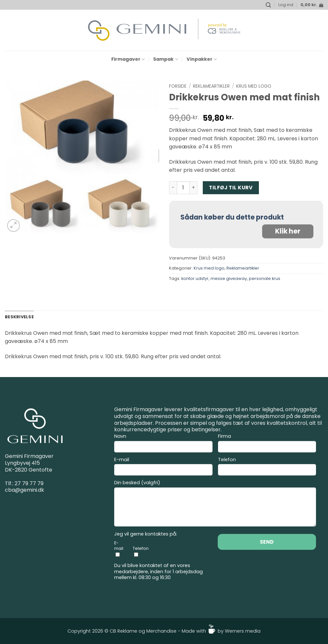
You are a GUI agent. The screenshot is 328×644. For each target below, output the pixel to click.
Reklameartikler (211, 86)
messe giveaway (229, 278)
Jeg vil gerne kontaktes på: (146, 534)
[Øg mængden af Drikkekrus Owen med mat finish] (194, 188)
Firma (267, 444)
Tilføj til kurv (231, 188)
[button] (268, 5)
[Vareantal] (183, 188)
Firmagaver (128, 59)
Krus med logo (254, 86)
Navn (163, 444)
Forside (178, 86)
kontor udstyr (195, 278)
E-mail (163, 467)
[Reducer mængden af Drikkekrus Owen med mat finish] (173, 188)
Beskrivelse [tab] (19, 317)
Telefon (267, 467)
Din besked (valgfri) (215, 504)
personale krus (265, 278)
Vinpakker (202, 59)
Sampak (165, 59)
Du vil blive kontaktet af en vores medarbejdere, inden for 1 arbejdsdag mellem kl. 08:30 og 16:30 (158, 572)
